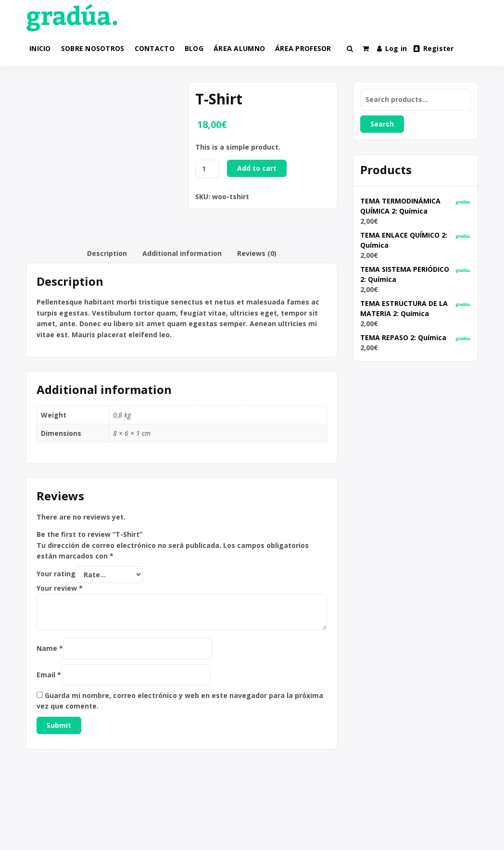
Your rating (56, 574)
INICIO (40, 48)
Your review (60, 588)
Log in (392, 48)
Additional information (182, 253)
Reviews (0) (257, 253)
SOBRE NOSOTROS (93, 48)
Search (382, 124)
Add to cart (257, 168)
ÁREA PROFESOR (303, 48)
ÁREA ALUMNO (239, 48)
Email (49, 675)
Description (107, 253)
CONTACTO (155, 48)
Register (434, 48)
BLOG (194, 48)
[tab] (107, 254)
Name (50, 648)
